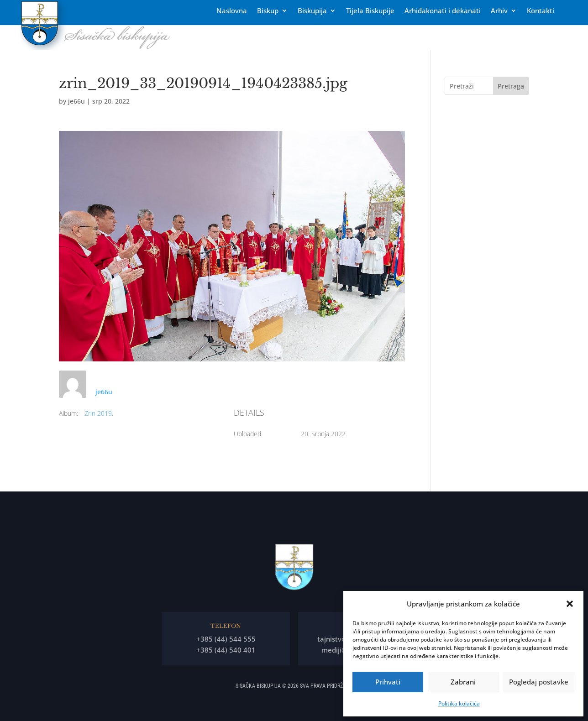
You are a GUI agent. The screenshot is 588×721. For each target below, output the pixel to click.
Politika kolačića (459, 703)
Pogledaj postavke (539, 682)
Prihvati (388, 682)
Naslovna (232, 11)
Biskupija (312, 11)
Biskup (268, 11)
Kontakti (541, 11)
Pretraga (511, 86)
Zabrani (463, 682)
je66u (76, 101)
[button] (570, 604)
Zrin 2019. (99, 413)
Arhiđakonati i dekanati (443, 11)
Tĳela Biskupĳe (370, 11)
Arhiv (499, 11)
